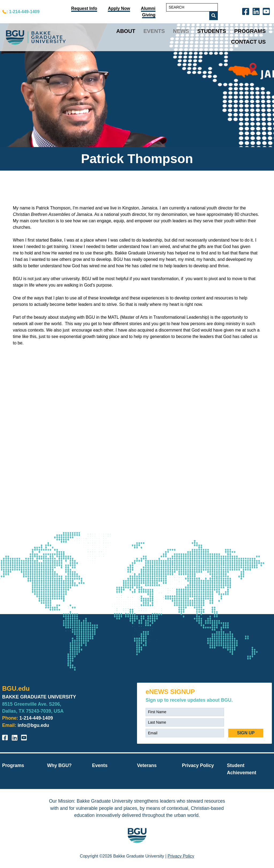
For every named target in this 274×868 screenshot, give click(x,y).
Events (154, 31)
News (181, 31)
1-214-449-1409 (36, 718)
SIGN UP (246, 733)
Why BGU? (59, 765)
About (126, 31)
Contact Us (248, 42)
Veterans (147, 765)
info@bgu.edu (33, 725)
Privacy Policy (198, 765)
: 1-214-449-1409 (23, 12)
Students (212, 31)
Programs (250, 31)
